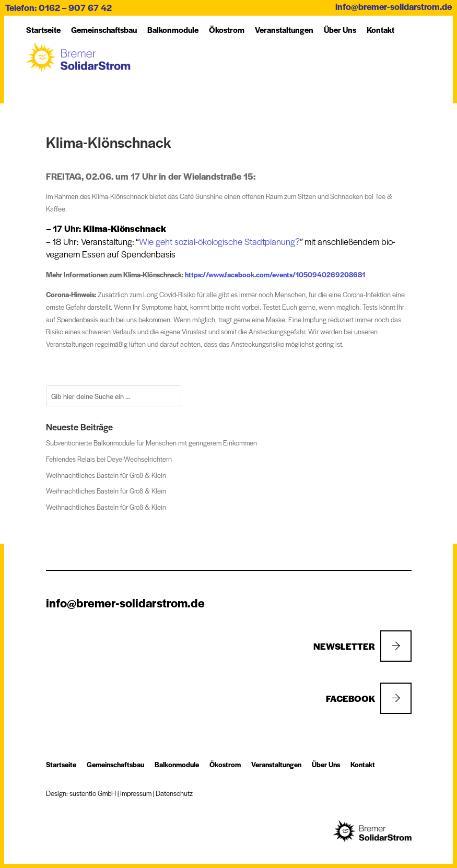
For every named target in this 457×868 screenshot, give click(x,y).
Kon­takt (380, 30)
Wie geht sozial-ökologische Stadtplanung (217, 241)
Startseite (43, 30)
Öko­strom (227, 30)
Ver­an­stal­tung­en (284, 30)
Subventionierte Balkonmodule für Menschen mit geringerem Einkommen (151, 443)
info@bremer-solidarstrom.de (394, 6)
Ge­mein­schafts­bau (104, 30)
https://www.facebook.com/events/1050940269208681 (275, 274)
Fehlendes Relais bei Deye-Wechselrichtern (109, 459)
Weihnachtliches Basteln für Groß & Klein (106, 475)
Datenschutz (174, 793)
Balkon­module (173, 30)
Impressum (136, 793)
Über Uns (340, 30)
